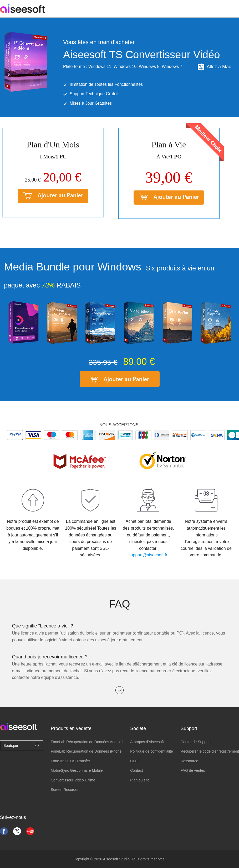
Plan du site (140, 780)
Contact (136, 770)
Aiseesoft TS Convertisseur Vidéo (142, 55)
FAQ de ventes (193, 770)
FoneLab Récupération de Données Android (87, 742)
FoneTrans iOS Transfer (70, 761)
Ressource (189, 761)
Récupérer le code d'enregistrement (210, 751)
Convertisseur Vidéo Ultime (73, 780)
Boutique (22, 745)
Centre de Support (196, 742)
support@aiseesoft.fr (148, 555)
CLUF (135, 761)
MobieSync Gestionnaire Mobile (77, 770)
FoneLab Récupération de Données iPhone (86, 751)
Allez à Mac (214, 67)
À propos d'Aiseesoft (147, 742)
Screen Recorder (65, 790)
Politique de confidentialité (152, 751)
